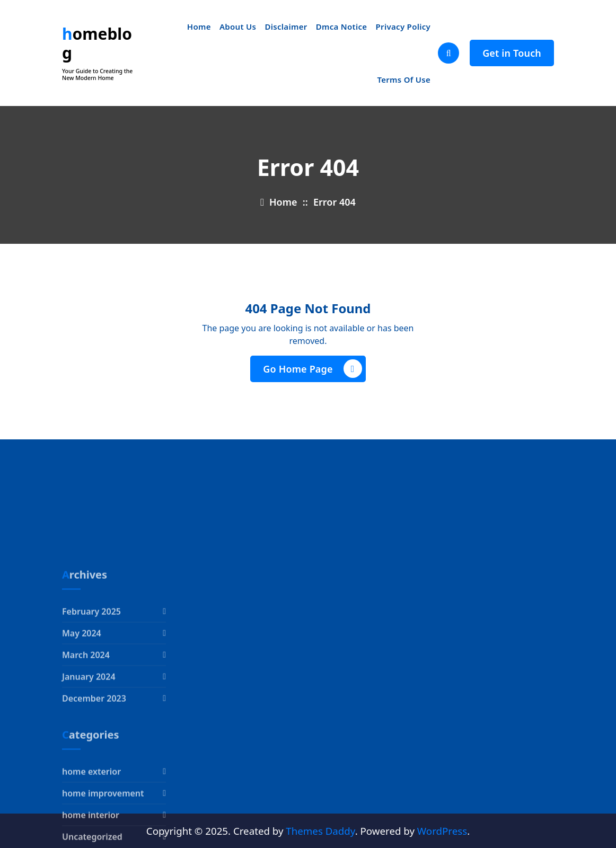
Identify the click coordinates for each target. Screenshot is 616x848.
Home (199, 26)
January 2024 (89, 736)
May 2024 (82, 693)
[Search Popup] (448, 53)
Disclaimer (286, 26)
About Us (238, 26)
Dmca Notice (342, 26)
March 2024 (86, 714)
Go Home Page (312, 369)
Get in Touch (512, 53)
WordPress (442, 831)
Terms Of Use (404, 79)
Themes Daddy (320, 831)
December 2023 (94, 758)
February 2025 (91, 671)
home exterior (91, 831)
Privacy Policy (403, 26)
